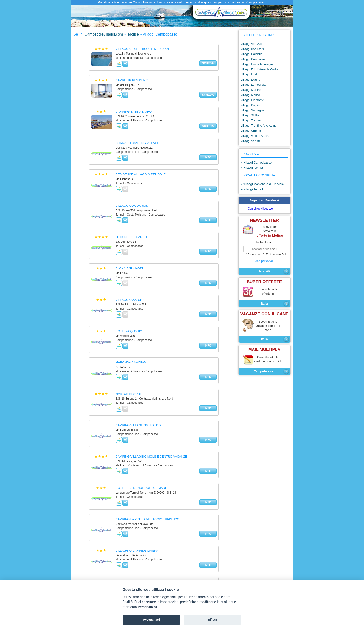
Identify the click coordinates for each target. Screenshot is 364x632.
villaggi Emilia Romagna (257, 64)
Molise (133, 34)
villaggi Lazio (250, 74)
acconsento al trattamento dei (265, 258)
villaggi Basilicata (253, 49)
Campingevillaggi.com (262, 209)
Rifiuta (212, 620)
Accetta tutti (151, 620)
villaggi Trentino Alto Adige (259, 126)
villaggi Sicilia (250, 115)
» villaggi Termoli (252, 189)
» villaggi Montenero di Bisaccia (262, 184)
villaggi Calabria (252, 54)
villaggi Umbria (251, 131)
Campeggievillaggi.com (104, 34)
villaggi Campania (253, 59)
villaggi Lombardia (253, 85)
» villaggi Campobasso (256, 162)
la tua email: (264, 242)
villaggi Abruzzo (252, 44)
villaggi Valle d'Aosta (255, 136)
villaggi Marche (251, 90)
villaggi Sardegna (253, 110)
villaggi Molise (250, 95)
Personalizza (147, 607)
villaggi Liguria (251, 80)
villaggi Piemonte (253, 100)
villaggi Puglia (250, 105)
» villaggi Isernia (252, 168)
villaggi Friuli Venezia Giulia (260, 69)
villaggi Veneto (251, 141)
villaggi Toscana (252, 120)
